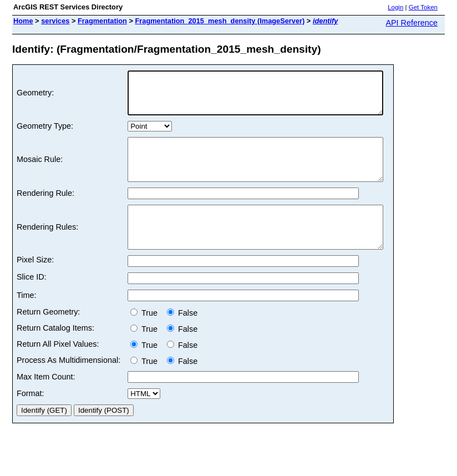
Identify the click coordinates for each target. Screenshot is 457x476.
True (146, 338)
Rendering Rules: (47, 248)
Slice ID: (32, 302)
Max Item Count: (46, 402)
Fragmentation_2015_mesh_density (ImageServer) (220, 21)
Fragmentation (102, 21)
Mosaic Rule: (40, 172)
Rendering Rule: (45, 210)
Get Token (423, 7)
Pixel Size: (35, 285)
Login (395, 7)
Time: (26, 320)
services (55, 21)
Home (23, 21)
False (182, 338)
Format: (31, 418)
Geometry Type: (45, 134)
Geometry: (35, 97)
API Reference (412, 23)
